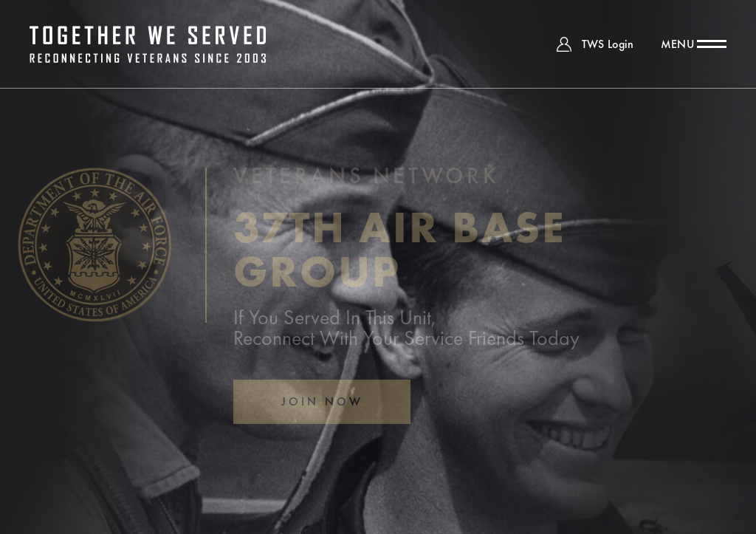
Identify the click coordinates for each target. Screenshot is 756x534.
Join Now (322, 401)
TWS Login (608, 44)
